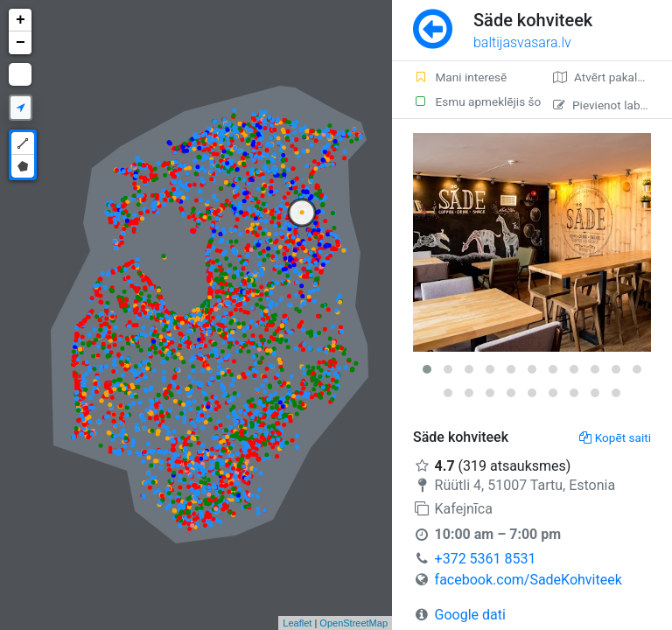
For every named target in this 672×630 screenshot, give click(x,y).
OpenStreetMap (353, 623)
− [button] (21, 43)
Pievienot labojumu (612, 105)
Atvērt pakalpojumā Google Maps (612, 77)
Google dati (470, 615)
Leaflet (297, 623)
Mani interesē (460, 77)
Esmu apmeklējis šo (472, 101)
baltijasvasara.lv (522, 42)
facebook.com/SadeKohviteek (528, 580)
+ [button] (21, 20)
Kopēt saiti (615, 437)
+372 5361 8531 (486, 559)
